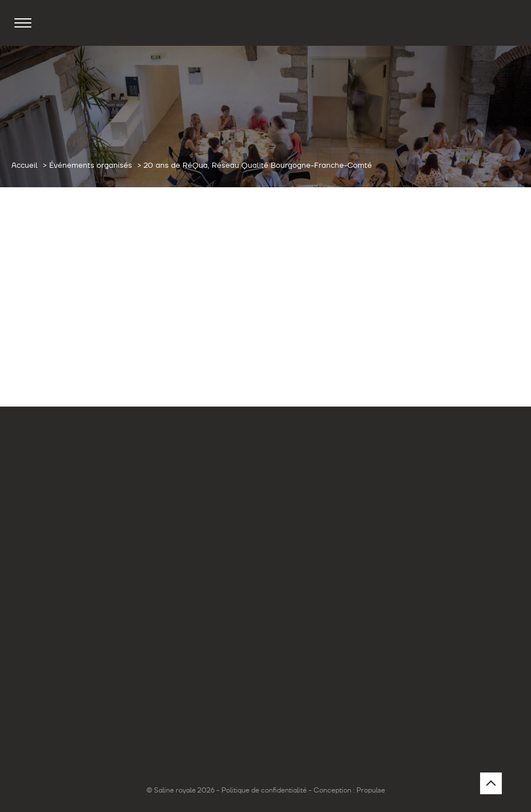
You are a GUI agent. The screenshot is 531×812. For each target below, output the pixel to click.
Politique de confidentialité (264, 790)
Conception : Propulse (349, 790)
